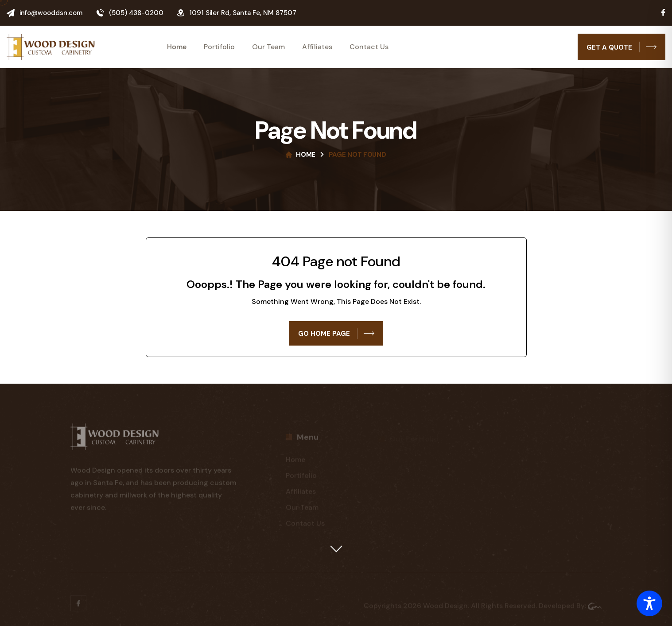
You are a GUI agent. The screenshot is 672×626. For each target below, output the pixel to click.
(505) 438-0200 (136, 13)
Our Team (268, 47)
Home (177, 47)
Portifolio (219, 47)
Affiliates (317, 47)
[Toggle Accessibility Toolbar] (649, 603)
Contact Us (369, 47)
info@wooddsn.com (51, 13)
